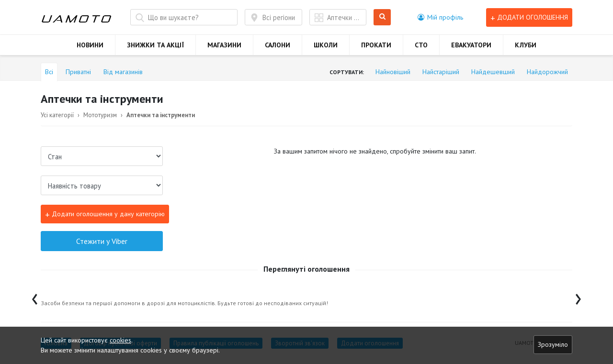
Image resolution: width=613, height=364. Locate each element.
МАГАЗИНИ (224, 45)
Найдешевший (493, 72)
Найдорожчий (547, 72)
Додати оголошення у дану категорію (105, 214)
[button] (440, 17)
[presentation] (35, 297)
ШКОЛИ (326, 45)
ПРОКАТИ (376, 45)
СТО (421, 45)
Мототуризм (100, 115)
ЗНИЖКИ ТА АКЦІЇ (155, 45)
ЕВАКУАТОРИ (471, 45)
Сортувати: (347, 72)
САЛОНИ (278, 45)
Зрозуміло (553, 344)
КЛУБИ (526, 45)
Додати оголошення (529, 17)
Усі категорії (57, 115)
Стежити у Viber (102, 241)
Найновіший (393, 72)
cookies (120, 340)
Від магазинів (123, 72)
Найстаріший (441, 72)
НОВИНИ (90, 45)
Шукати (382, 17)
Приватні (78, 72)
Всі (49, 72)
